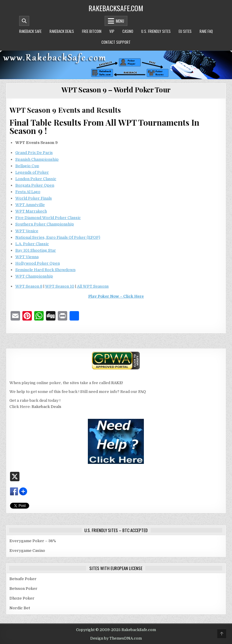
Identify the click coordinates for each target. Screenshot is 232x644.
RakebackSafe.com (116, 8)
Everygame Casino (27, 551)
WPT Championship (34, 276)
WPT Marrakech (31, 211)
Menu (120, 21)
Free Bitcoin (92, 31)
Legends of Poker (32, 172)
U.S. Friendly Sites (156, 31)
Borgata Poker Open (35, 185)
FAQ (142, 392)
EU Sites (185, 31)
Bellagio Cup (27, 166)
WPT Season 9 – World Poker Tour (116, 89)
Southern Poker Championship (45, 224)
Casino (128, 31)
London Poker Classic (36, 179)
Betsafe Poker (23, 579)
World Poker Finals (34, 198)
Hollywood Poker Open (38, 263)
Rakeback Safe (30, 31)
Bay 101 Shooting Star (36, 250)
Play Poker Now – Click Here (116, 296)
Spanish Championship (37, 159)
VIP (112, 31)
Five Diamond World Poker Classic (48, 218)
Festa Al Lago (28, 192)
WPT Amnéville (30, 205)
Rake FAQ (206, 31)
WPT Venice (27, 231)
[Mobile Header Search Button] (24, 21)
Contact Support (116, 42)
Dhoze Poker (22, 598)
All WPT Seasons (93, 286)
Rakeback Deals (62, 31)
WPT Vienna (27, 257)
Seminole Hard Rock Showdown (45, 270)
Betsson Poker (23, 589)
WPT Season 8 (29, 286)
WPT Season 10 (60, 286)
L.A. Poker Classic (32, 244)
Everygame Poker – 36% (33, 541)
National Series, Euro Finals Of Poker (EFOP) (58, 237)
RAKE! (117, 383)
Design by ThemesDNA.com (116, 638)
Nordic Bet (20, 608)
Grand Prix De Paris (34, 153)
